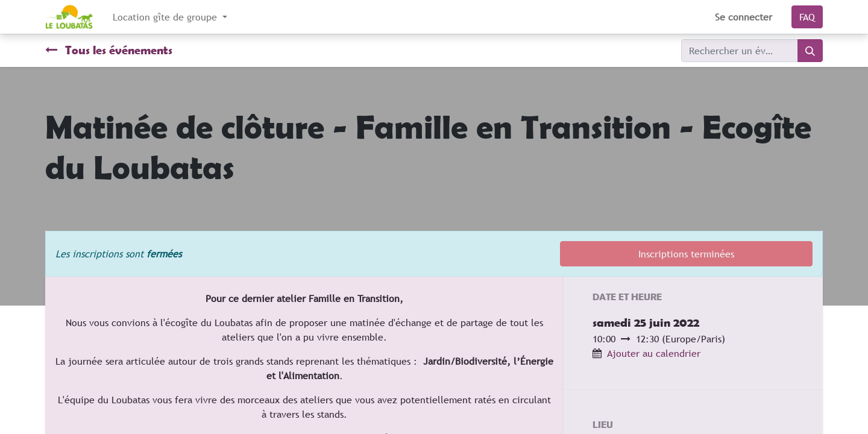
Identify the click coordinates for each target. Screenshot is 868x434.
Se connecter (744, 17)
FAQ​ (807, 17)
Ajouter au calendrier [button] (654, 353)
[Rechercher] (810, 51)
